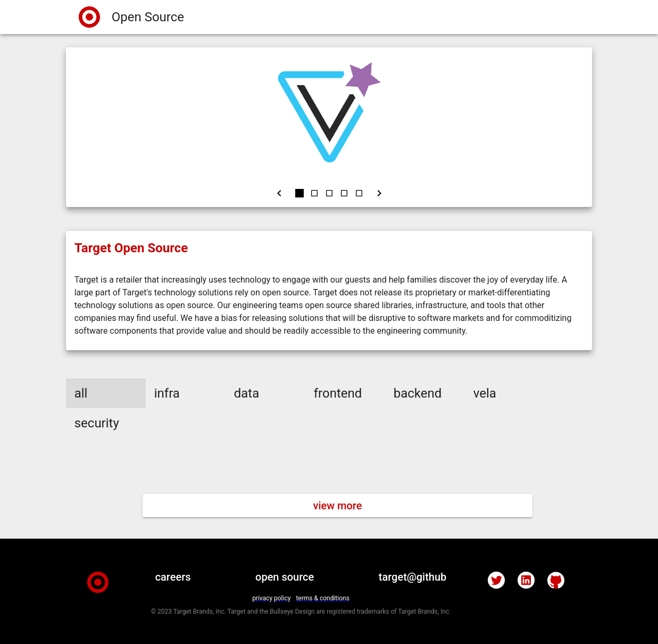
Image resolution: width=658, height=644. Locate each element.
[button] (106, 393)
